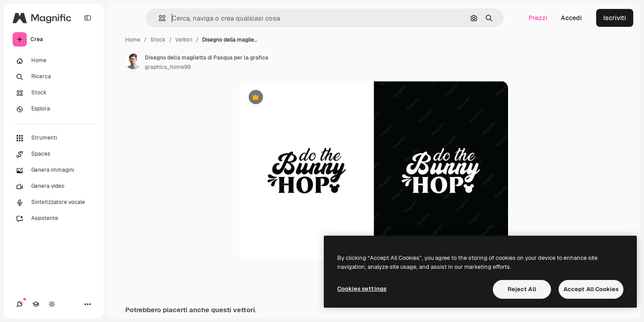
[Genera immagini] (54, 170)
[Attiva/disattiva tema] (52, 304)
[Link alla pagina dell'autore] (133, 61)
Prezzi (538, 18)
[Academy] (36, 304)
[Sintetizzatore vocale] (54, 203)
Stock (158, 40)
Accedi (571, 18)
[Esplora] (54, 109)
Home (133, 40)
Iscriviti (615, 18)
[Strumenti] (54, 138)
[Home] (54, 61)
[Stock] (54, 93)
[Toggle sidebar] (88, 18)
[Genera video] (54, 186)
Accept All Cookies (591, 289)
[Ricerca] (54, 77)
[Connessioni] (20, 304)
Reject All (522, 289)
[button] (159, 18)
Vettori (184, 40)
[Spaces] (54, 154)
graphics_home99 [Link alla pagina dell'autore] (168, 67)
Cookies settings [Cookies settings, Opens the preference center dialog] (362, 289)
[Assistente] (54, 219)
